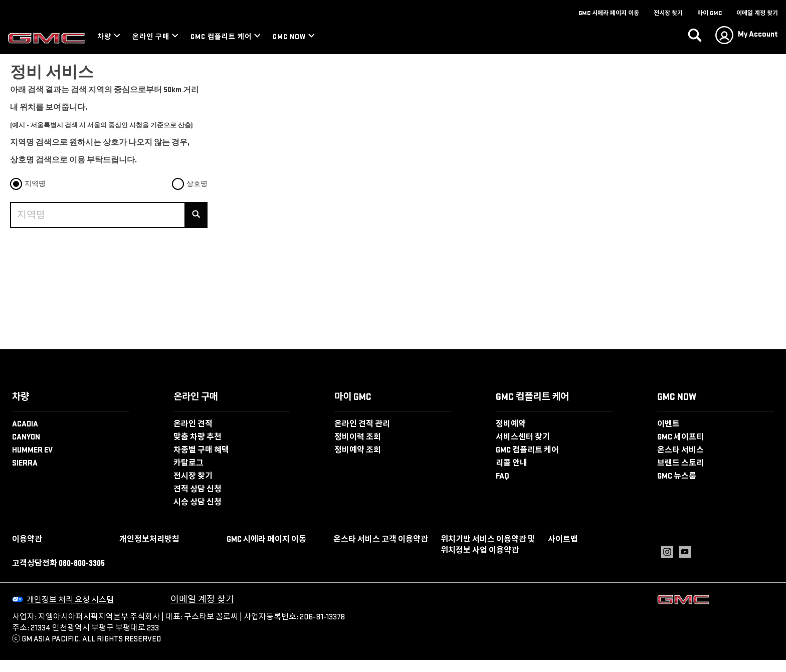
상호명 (197, 184)
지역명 (35, 184)
